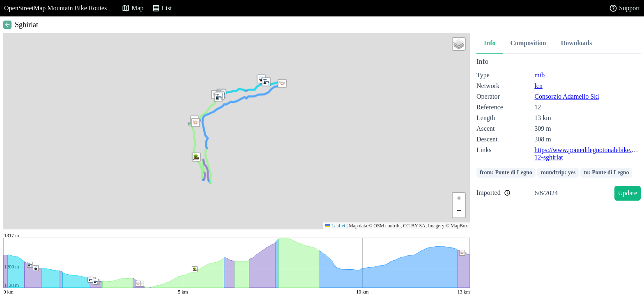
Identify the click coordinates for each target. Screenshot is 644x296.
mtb (539, 75)
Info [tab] (490, 43)
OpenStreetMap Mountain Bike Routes (55, 8)
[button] (196, 157)
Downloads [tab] (577, 43)
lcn (538, 86)
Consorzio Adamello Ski (567, 96)
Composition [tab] (528, 43)
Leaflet (335, 226)
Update (628, 193)
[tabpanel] (559, 131)
